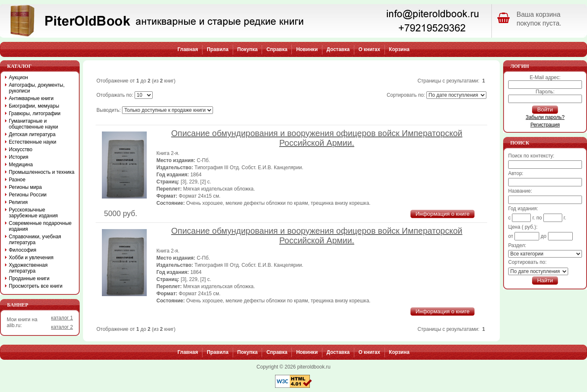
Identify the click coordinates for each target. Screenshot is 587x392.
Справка (277, 49)
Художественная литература (28, 268)
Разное (17, 180)
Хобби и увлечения (31, 258)
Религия (18, 202)
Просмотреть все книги (36, 286)
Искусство (21, 150)
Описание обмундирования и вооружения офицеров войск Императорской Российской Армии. (317, 138)
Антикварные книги (31, 98)
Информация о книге (443, 214)
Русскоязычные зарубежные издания (33, 213)
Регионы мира (25, 187)
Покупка (248, 49)
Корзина (399, 49)
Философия (23, 250)
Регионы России (28, 195)
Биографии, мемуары (34, 106)
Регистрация (545, 125)
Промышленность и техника (42, 172)
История (19, 157)
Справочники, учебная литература (35, 240)
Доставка (338, 49)
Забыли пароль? (545, 117)
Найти (545, 280)
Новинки (307, 49)
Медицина (21, 165)
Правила (218, 49)
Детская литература (32, 134)
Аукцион (18, 77)
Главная (188, 49)
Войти (545, 110)
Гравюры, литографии (35, 113)
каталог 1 (62, 318)
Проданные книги (29, 279)
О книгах (369, 49)
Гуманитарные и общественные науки (33, 124)
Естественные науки (32, 142)
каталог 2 (62, 327)
